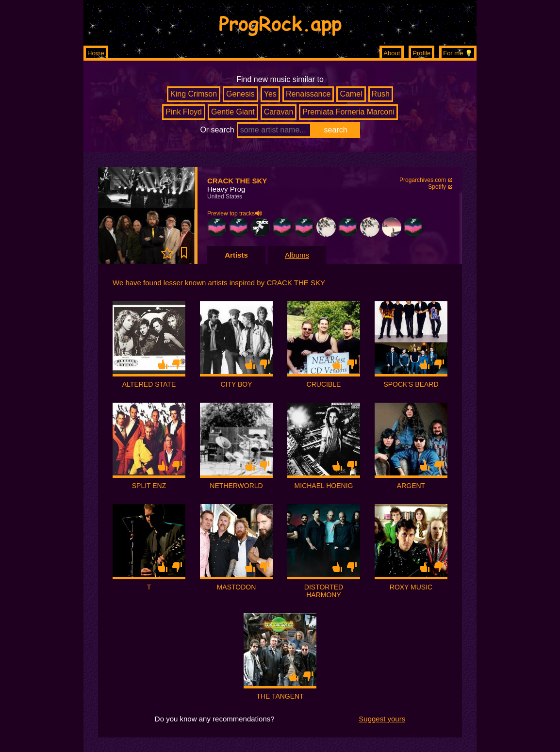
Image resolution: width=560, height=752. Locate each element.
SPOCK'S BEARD (411, 384)
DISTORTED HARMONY (324, 591)
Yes (270, 94)
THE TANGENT (280, 696)
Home (96, 53)
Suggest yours (382, 719)
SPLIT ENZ (149, 486)
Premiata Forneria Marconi (348, 112)
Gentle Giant (233, 112)
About (392, 53)
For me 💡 (458, 53)
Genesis (240, 94)
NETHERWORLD (236, 486)
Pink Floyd (184, 112)
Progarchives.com (423, 180)
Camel (351, 94)
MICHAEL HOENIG (324, 486)
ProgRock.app (280, 23)
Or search (217, 130)
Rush (381, 94)
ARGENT (411, 486)
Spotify (437, 187)
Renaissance (308, 94)
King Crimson (194, 94)
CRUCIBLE (324, 384)
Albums (297, 255)
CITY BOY (236, 384)
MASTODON (237, 587)
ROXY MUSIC (411, 587)
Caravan (279, 112)
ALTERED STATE (149, 384)
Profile (421, 53)
